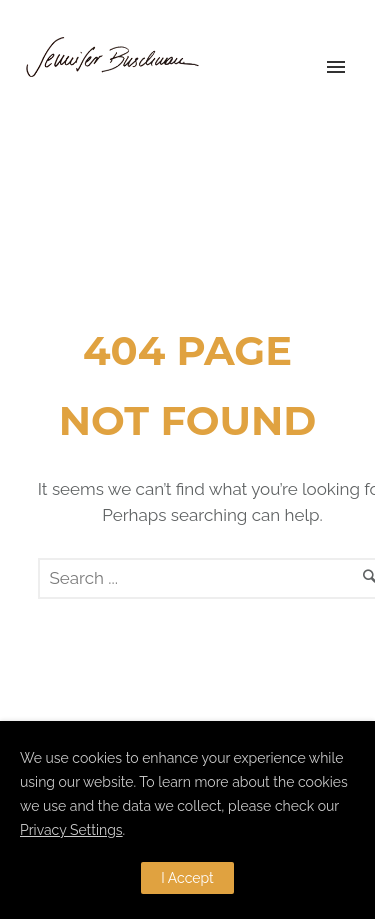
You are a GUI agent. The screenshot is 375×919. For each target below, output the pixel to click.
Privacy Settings (71, 830)
